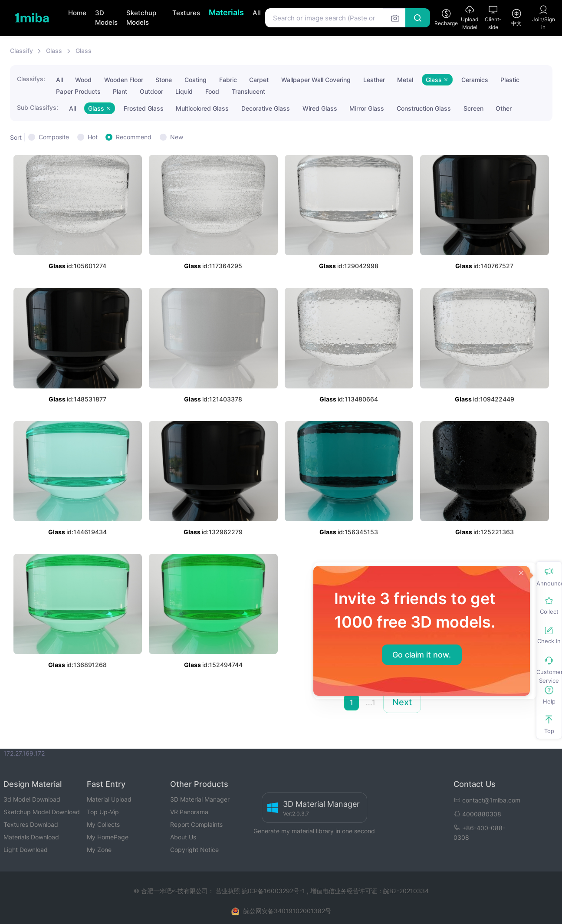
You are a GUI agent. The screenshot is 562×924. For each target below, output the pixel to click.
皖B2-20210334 (406, 891)
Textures (186, 13)
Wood (83, 80)
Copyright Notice (194, 850)
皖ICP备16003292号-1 (273, 891)
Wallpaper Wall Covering (316, 80)
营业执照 (229, 891)
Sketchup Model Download (42, 812)
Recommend (134, 137)
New (177, 137)
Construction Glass (424, 108)
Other (504, 108)
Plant (120, 91)
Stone (164, 80)
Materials (226, 12)
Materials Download (31, 837)
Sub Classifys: (38, 107)
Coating (196, 80)
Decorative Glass (266, 108)
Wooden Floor (124, 80)
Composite (54, 137)
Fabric (228, 80)
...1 (371, 702)
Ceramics (475, 80)
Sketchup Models (141, 18)
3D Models (106, 18)
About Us (183, 837)
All (257, 13)
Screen (473, 108)
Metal (405, 80)
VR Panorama (189, 812)
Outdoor (151, 91)
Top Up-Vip (103, 812)
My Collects (103, 824)
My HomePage (108, 837)
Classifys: (31, 79)
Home (77, 13)
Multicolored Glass (202, 108)
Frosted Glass (144, 108)
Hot (93, 137)
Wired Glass (320, 108)
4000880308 (477, 814)
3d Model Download (32, 799)
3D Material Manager (200, 799)
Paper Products (78, 91)
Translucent (248, 91)
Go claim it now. (422, 655)
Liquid (184, 91)
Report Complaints (196, 824)
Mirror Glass (367, 108)
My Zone (99, 850)
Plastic (510, 80)
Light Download (26, 850)
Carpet (259, 80)
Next (402, 702)
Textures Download (31, 824)
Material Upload (109, 799)
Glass (54, 51)
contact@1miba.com (487, 800)
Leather (374, 80)
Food (212, 91)
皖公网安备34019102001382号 (287, 911)
